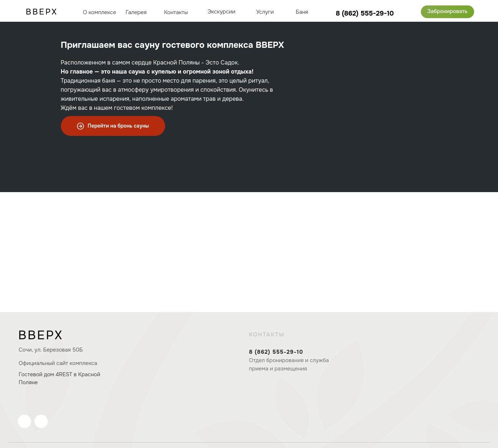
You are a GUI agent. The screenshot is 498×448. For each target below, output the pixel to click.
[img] (486, 12)
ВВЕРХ (41, 335)
